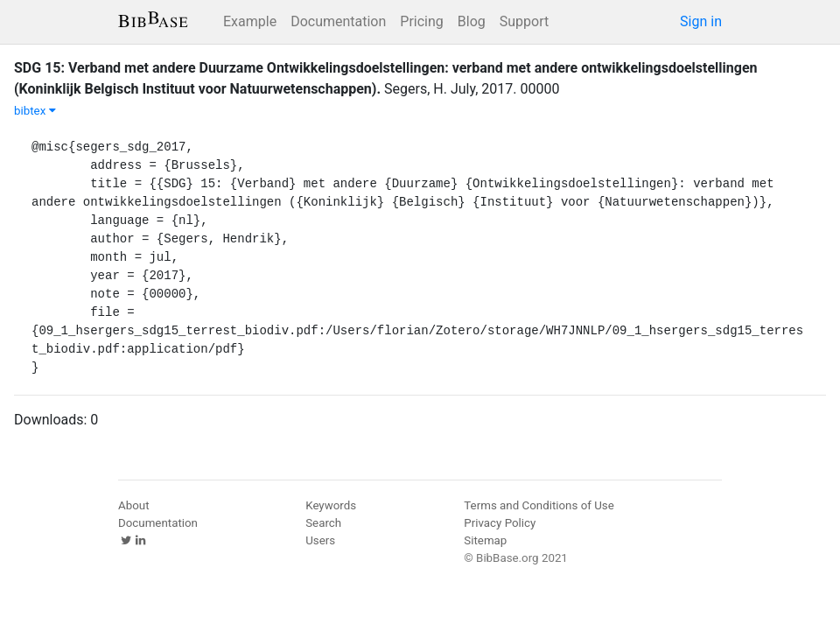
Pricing (422, 21)
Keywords (331, 505)
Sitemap (485, 540)
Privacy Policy (500, 523)
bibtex (35, 111)
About (134, 505)
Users (320, 540)
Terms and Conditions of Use (539, 505)
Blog (472, 21)
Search (323, 523)
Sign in (701, 21)
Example (250, 21)
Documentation (338, 21)
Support (524, 21)
